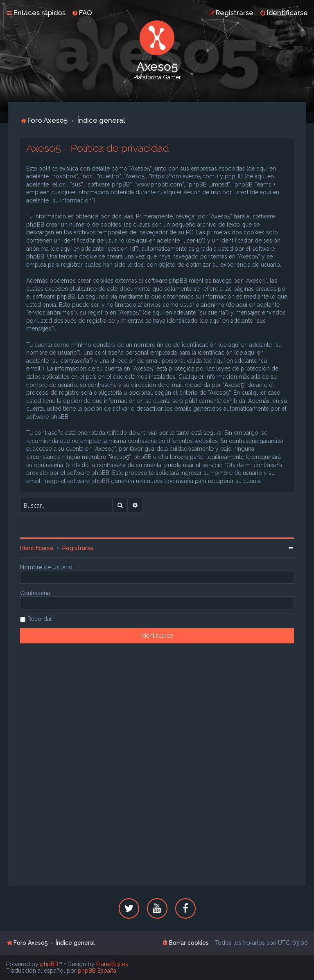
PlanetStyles (112, 964)
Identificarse (37, 548)
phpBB (49, 964)
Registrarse (78, 548)
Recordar (40, 619)
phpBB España (97, 971)
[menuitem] (82, 13)
